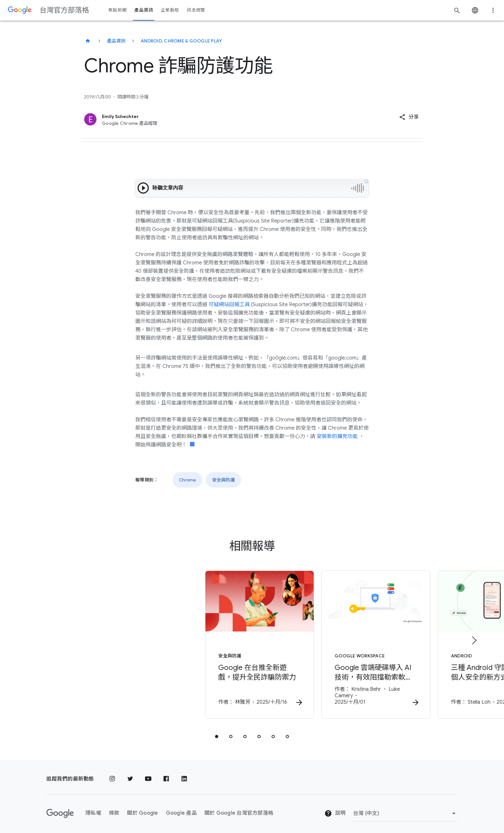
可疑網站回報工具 (229, 305)
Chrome (187, 480)
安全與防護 (223, 480)
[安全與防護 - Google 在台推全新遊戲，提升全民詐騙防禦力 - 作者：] (168, 643)
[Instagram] (112, 774)
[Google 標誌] (60, 809)
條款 (114, 809)
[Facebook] (166, 774)
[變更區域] (405, 809)
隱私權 (93, 809)
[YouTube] (148, 774)
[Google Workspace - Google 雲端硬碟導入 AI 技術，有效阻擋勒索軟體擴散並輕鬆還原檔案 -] (336, 643)
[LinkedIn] (184, 774)
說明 (335, 809)
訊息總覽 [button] (196, 10)
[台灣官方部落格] (88, 41)
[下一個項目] (474, 638)
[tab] (217, 732)
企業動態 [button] (170, 10)
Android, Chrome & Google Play (181, 41)
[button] (409, 117)
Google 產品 (181, 809)
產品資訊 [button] (144, 10)
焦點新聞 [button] (117, 10)
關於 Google (142, 809)
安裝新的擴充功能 (337, 436)
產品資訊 (116, 41)
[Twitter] (130, 774)
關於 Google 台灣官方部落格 (239, 809)
